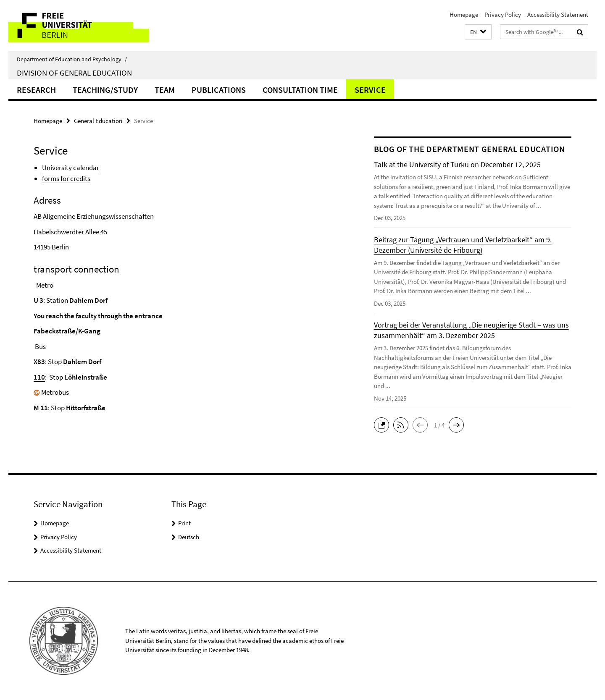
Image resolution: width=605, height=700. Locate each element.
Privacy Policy (503, 14)
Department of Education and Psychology (72, 59)
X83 (39, 362)
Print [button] (184, 523)
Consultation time (300, 90)
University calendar (71, 168)
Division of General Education (74, 73)
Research (36, 90)
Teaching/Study (105, 90)
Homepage (464, 14)
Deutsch (189, 537)
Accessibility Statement (558, 14)
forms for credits (66, 178)
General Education (98, 121)
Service (370, 90)
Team (165, 90)
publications (219, 90)
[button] (478, 32)
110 (39, 377)
